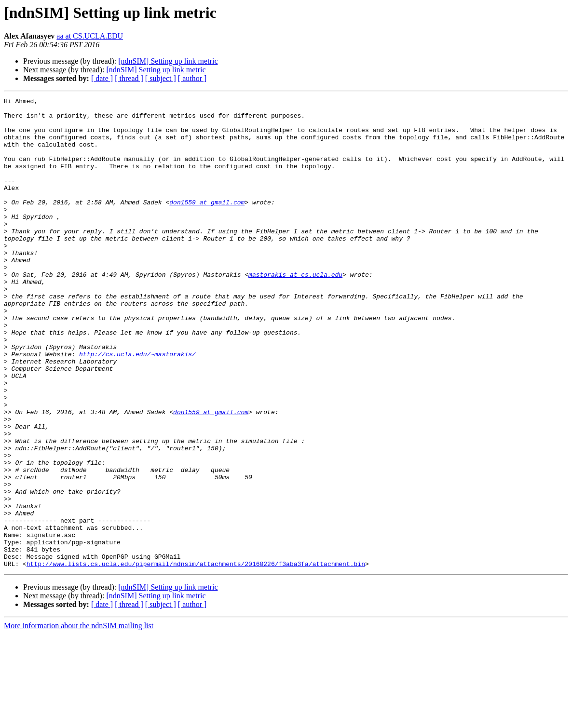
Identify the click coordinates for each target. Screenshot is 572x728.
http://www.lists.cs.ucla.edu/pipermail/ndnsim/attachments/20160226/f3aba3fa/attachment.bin (196, 658)
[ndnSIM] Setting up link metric (168, 61)
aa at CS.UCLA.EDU (90, 36)
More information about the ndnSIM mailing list (79, 720)
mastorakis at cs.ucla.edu (295, 310)
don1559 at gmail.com (207, 224)
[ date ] (102, 78)
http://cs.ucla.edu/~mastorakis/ (137, 406)
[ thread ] (129, 78)
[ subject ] (161, 78)
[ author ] (192, 78)
